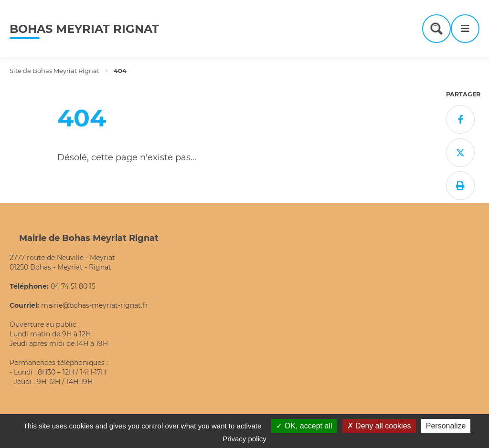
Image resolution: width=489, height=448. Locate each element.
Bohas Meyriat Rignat (84, 29)
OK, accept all (304, 426)
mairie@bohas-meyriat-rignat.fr (95, 305)
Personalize (446, 426)
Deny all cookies (379, 426)
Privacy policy (244, 439)
